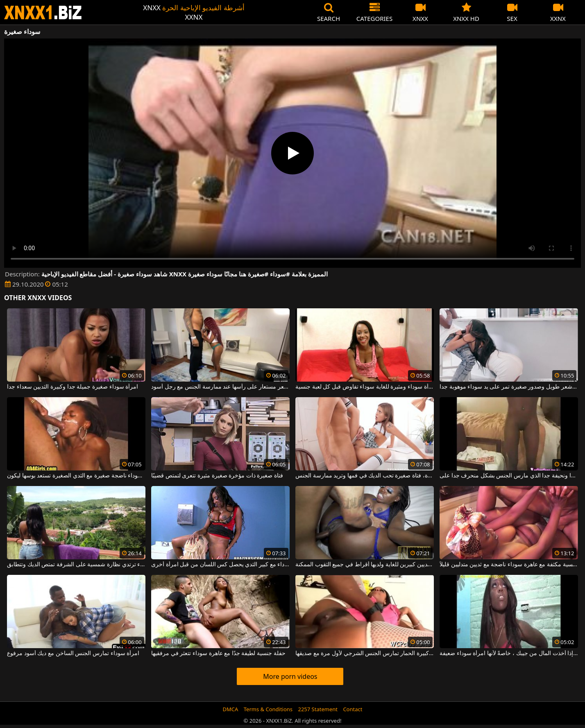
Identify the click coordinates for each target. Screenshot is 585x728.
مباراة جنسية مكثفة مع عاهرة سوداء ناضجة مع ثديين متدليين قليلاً (509, 565)
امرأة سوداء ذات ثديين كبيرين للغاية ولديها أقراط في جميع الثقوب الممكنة (365, 565)
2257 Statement (318, 709)
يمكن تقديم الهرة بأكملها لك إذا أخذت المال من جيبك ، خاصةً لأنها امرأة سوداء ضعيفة (509, 653)
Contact (353, 709)
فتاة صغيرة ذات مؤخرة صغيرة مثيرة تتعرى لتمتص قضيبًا (217, 476)
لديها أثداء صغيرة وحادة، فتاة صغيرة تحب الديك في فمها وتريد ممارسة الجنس (365, 476)
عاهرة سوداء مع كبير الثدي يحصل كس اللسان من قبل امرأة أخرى (220, 565)
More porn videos (290, 676)
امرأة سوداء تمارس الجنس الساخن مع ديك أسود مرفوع (73, 653)
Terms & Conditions (268, 709)
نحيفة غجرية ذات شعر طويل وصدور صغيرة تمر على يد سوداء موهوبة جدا (509, 387)
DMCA (231, 709)
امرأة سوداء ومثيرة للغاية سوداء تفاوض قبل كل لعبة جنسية (365, 387)
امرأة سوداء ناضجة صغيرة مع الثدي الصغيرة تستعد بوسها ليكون (76, 476)
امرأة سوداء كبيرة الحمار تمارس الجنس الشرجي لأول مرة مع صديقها (365, 653)
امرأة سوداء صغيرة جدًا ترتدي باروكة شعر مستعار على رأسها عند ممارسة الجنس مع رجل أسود (220, 387)
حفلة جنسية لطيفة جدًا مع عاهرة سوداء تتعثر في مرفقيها (218, 653)
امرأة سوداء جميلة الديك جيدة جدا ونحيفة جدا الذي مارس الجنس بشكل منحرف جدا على (509, 476)
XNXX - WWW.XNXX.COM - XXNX (43, 12)
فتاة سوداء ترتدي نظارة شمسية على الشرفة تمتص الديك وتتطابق (76, 565)
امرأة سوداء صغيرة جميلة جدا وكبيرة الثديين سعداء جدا (73, 387)
